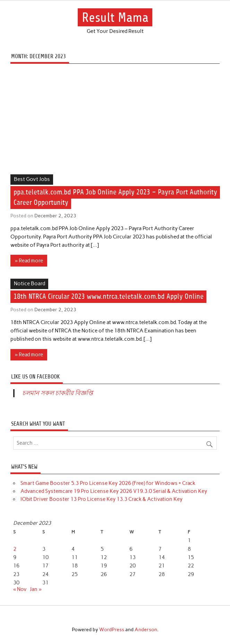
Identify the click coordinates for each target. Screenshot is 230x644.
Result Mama (115, 18)
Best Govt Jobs (32, 179)
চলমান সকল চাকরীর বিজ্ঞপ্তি (58, 393)
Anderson (146, 629)
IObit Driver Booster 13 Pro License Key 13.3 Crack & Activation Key (101, 499)
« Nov (20, 589)
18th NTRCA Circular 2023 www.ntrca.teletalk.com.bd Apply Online (109, 297)
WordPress (112, 629)
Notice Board (29, 284)
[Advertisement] (115, 123)
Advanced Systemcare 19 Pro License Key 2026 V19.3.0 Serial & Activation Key (114, 491)
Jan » (36, 589)
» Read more (29, 261)
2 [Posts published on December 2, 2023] (15, 549)
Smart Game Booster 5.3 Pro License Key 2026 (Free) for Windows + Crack (108, 483)
